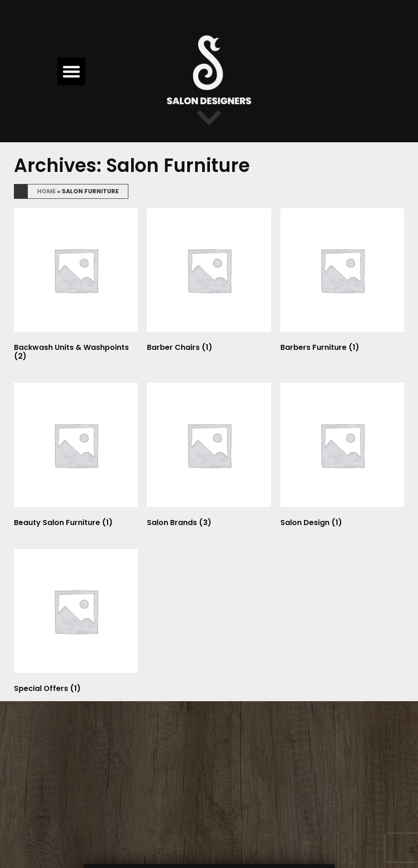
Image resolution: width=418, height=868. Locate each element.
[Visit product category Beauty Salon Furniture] (76, 457)
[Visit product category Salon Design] (342, 457)
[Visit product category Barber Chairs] (209, 282)
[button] (71, 71)
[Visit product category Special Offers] (76, 623)
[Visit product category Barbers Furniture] (342, 282)
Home (46, 191)
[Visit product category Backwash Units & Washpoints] (76, 286)
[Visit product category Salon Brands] (209, 457)
